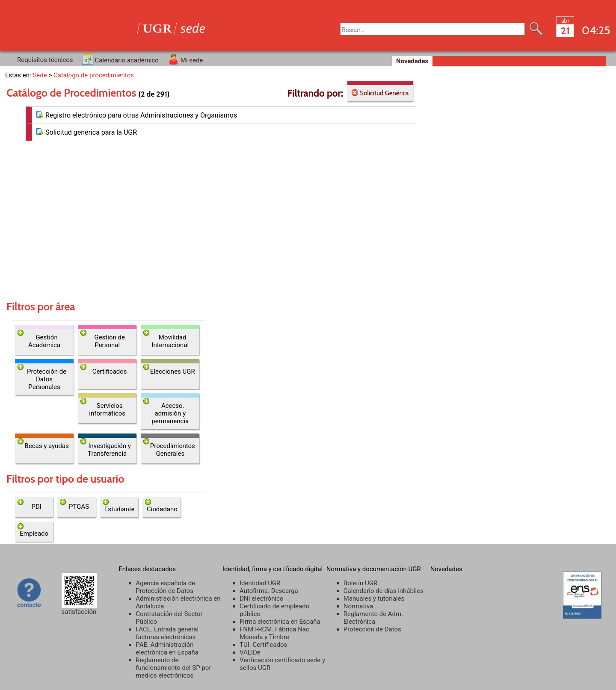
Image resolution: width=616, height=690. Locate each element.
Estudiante (120, 509)
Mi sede (192, 60)
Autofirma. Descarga (269, 591)
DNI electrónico (262, 599)
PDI (36, 507)
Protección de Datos (372, 629)
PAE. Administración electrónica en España (167, 649)
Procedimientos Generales (173, 450)
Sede (40, 75)
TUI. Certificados (263, 645)
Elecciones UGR (173, 372)
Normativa (358, 606)
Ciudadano (162, 509)
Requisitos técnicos (45, 60)
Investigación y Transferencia (109, 450)
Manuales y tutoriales (374, 599)
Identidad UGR (260, 583)
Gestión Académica (44, 341)
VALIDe (250, 652)
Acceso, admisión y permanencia (170, 413)
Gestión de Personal (109, 341)
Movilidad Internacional (170, 341)
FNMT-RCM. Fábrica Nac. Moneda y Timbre (275, 633)
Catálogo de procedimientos (94, 75)
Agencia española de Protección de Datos (165, 587)
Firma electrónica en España (280, 622)
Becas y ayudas (46, 446)
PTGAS (79, 507)
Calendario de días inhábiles (384, 591)
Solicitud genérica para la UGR (91, 132)
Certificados (110, 372)
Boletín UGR (360, 583)
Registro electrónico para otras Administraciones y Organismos (141, 115)
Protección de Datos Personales (47, 379)
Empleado (34, 534)
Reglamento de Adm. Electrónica (373, 618)
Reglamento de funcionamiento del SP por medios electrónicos (173, 668)
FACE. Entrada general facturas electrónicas (167, 633)
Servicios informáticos (107, 410)
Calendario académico (127, 60)
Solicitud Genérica (384, 93)
